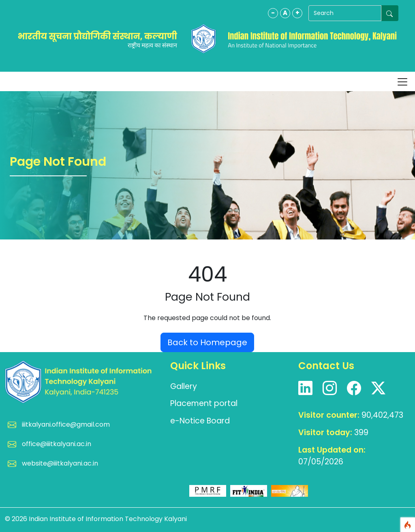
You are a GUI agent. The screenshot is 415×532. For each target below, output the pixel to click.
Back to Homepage (207, 342)
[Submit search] (390, 13)
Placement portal (204, 403)
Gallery (184, 386)
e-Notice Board (200, 421)
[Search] (345, 13)
